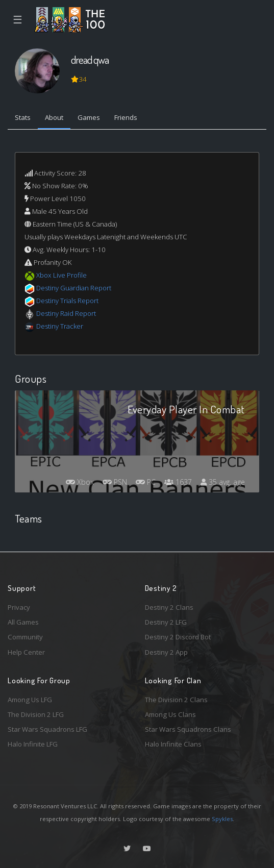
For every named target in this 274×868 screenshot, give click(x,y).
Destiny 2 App (166, 652)
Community (25, 637)
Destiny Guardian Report (74, 288)
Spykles (222, 819)
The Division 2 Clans (176, 700)
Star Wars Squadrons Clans (188, 729)
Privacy (19, 607)
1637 (178, 482)
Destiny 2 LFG (166, 622)
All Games (23, 622)
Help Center (26, 652)
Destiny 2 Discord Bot (178, 637)
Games (89, 117)
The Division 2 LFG (36, 714)
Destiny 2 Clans (169, 607)
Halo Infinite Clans (173, 744)
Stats (23, 117)
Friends (126, 117)
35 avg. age (223, 482)
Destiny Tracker (60, 326)
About (54, 117)
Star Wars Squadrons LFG (47, 729)
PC (146, 482)
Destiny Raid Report (66, 313)
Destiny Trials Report (67, 301)
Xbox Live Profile (61, 275)
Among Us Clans (170, 714)
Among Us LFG (30, 700)
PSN (115, 482)
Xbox (80, 482)
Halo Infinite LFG (33, 744)
